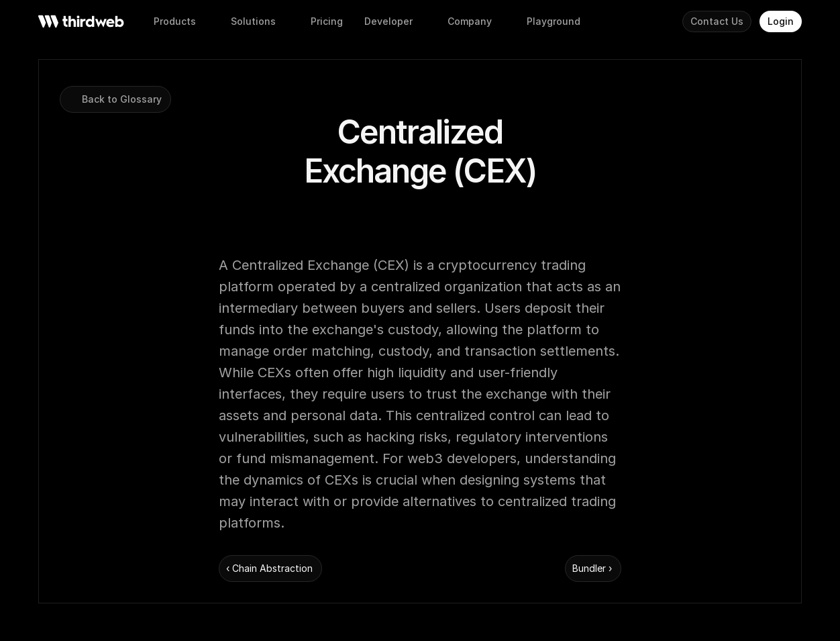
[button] (327, 21)
